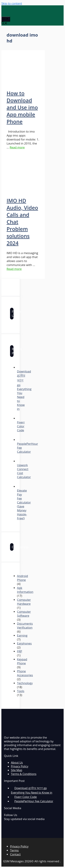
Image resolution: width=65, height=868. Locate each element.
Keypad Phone (22, 661)
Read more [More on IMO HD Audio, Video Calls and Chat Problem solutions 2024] (14, 269)
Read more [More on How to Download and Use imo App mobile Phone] (17, 147)
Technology (25, 683)
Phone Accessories (25, 673)
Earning (22, 635)
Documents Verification (25, 625)
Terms (14, 850)
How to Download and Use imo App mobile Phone (22, 107)
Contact (15, 854)
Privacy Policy (20, 766)
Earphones (24, 643)
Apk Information (25, 590)
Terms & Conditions (24, 774)
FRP (20, 651)
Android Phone (22, 578)
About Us (17, 763)
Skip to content (12, 3)
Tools (21, 691)
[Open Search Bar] (4, 24)
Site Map (17, 770)
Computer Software (24, 614)
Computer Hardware (24, 602)
